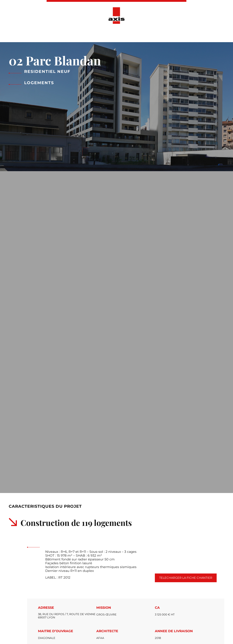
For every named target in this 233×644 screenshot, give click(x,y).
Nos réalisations (98, 34)
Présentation (68, 34)
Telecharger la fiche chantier (186, 578)
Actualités (126, 34)
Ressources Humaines (158, 34)
